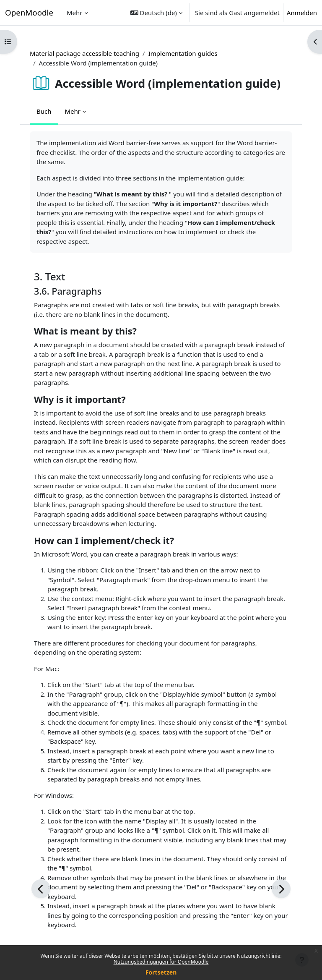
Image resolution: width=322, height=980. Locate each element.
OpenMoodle (29, 12)
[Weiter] (281, 889)
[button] (156, 13)
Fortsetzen (161, 972)
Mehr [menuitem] (75, 13)
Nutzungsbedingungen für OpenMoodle (161, 962)
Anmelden (302, 13)
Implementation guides (183, 53)
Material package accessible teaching (84, 53)
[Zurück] (41, 889)
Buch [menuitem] (44, 111)
